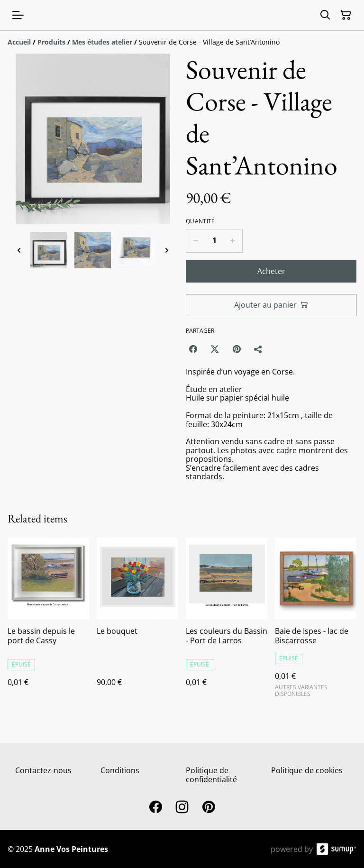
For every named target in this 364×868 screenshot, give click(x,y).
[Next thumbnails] (167, 250)
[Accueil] (19, 42)
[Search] (325, 15)
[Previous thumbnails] (19, 250)
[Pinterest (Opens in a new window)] (237, 349)
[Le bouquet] (137, 621)
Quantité (200, 221)
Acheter (271, 271)
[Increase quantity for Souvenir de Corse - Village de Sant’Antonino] (233, 241)
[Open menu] (18, 15)
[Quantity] (214, 241)
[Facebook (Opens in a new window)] (193, 349)
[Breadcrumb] (182, 42)
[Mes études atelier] (102, 42)
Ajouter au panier (271, 305)
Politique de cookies (307, 770)
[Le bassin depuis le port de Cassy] (48, 621)
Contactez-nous (43, 770)
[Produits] (51, 42)
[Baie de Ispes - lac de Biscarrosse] (316, 621)
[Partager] (258, 349)
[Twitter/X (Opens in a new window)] (215, 349)
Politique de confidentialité (211, 775)
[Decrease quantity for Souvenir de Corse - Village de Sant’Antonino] (196, 241)
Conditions (120, 770)
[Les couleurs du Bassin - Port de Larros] (227, 621)
